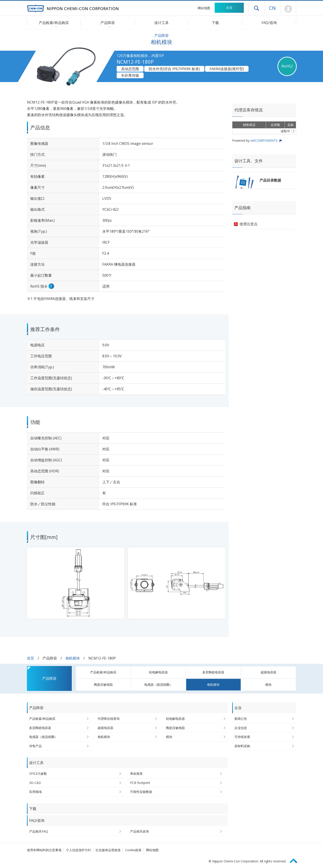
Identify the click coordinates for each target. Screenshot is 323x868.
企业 (229, 8)
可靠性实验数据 (141, 792)
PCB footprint (140, 783)
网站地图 (204, 8)
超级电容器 (268, 672)
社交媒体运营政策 (108, 850)
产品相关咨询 (140, 831)
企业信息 (241, 728)
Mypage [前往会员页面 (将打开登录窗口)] (288, 9)
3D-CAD (35, 783)
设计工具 (161, 23)
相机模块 (73, 658)
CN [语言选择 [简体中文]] (272, 8)
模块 (268, 685)
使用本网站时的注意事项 (44, 850)
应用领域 (35, 792)
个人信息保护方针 (79, 850)
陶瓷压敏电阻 (103, 685)
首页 (31, 658)
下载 (215, 23)
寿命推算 (136, 774)
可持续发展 (242, 737)
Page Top (295, 860)
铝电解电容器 (158, 672)
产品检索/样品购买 (103, 672)
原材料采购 (242, 746)
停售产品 (35, 746)
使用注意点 (249, 224)
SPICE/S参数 (38, 774)
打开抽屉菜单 (256, 8)
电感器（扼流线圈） (158, 685)
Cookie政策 (133, 850)
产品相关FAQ (39, 831)
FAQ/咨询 (269, 23)
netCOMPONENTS (264, 140)
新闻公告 (241, 719)
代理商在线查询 (109, 719)
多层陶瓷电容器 (213, 672)
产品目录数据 (270, 180)
